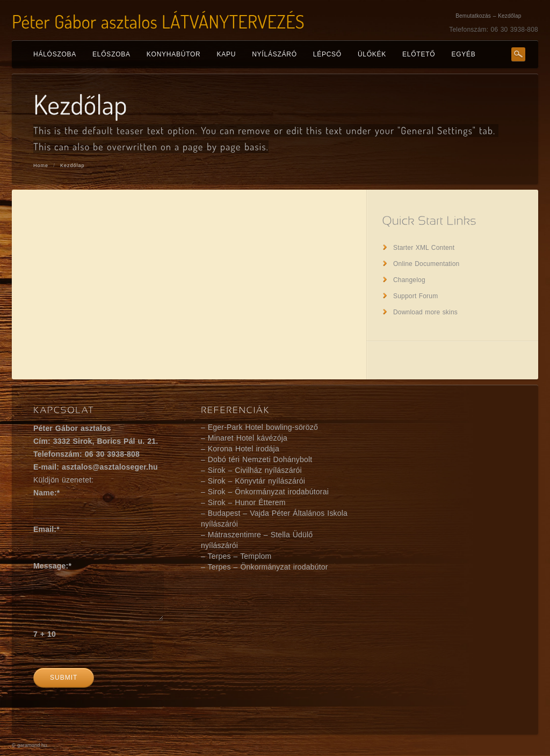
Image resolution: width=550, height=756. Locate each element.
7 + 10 (45, 634)
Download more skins (425, 312)
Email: (46, 529)
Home (41, 165)
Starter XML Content (424, 248)
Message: (52, 566)
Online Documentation (426, 264)
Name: (46, 493)
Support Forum (415, 296)
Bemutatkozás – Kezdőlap (488, 16)
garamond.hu (32, 745)
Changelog (409, 280)
